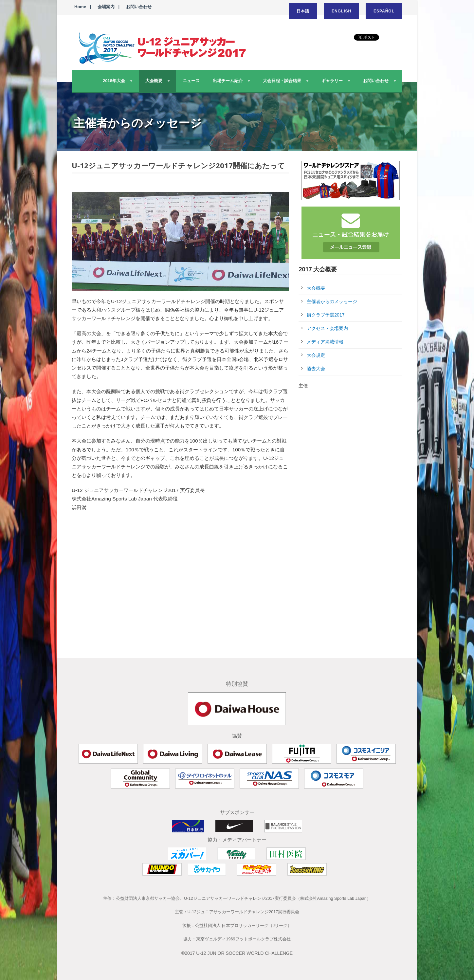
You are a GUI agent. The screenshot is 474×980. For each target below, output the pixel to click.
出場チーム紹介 (228, 81)
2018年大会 (114, 81)
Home (80, 7)
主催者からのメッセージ (332, 301)
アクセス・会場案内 (327, 328)
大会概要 (154, 81)
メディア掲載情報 (325, 342)
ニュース (191, 81)
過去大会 (316, 369)
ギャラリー (332, 81)
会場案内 (106, 7)
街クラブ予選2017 (326, 315)
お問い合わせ (139, 7)
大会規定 (316, 355)
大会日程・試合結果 (282, 81)
